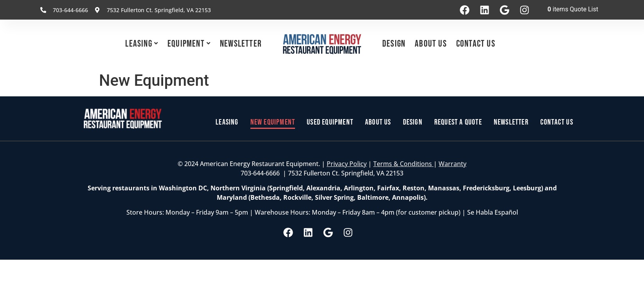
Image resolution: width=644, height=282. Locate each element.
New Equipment (273, 122)
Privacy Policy (347, 164)
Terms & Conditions (403, 164)
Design (394, 44)
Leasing (139, 44)
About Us (431, 44)
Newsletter (241, 44)
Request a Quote (458, 122)
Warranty (452, 164)
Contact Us (476, 44)
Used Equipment (330, 122)
